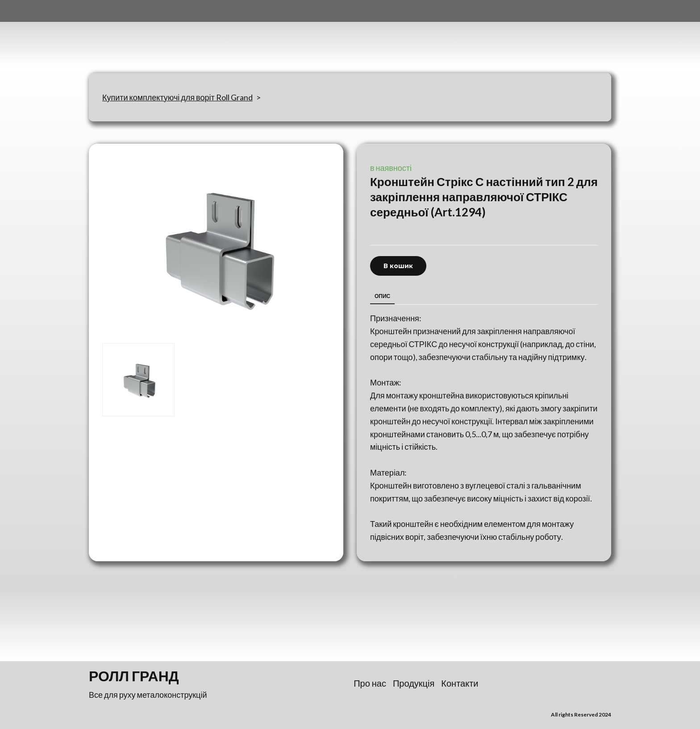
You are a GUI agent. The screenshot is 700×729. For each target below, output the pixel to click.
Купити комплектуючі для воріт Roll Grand (177, 97)
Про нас (370, 683)
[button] (398, 266)
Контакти (460, 683)
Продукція (414, 683)
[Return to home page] (133, 37)
